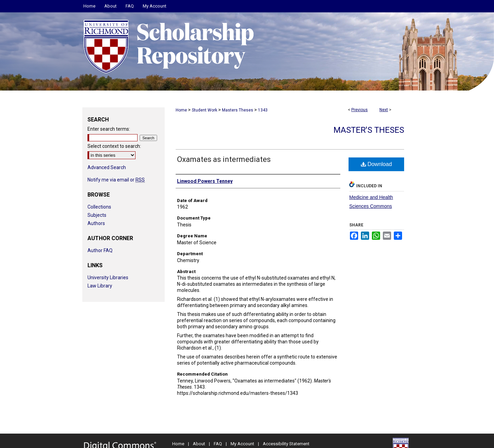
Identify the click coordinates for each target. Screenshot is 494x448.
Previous (360, 110)
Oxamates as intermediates (224, 159)
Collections (99, 207)
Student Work (204, 110)
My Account (242, 444)
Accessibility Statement (286, 444)
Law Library (100, 286)
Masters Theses (238, 110)
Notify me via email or (116, 180)
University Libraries (108, 278)
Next (384, 110)
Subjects (97, 215)
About (199, 444)
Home (181, 110)
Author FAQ (100, 250)
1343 (263, 110)
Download (377, 164)
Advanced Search (107, 167)
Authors (96, 223)
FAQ (218, 444)
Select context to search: (114, 146)
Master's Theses (369, 130)
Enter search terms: (109, 129)
